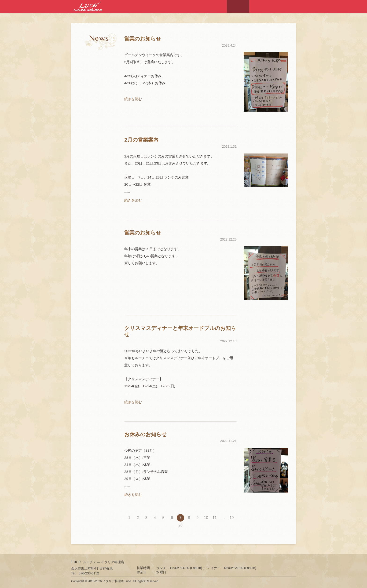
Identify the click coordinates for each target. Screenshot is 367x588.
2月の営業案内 (141, 140)
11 (215, 518)
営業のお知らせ (143, 39)
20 (180, 525)
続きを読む (133, 99)
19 (232, 518)
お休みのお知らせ (146, 434)
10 (206, 518)
